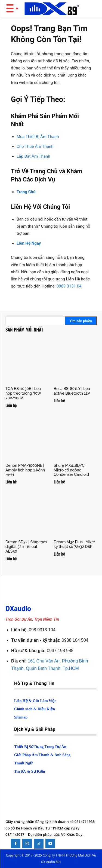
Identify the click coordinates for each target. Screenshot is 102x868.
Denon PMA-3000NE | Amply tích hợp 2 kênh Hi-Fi (25, 470)
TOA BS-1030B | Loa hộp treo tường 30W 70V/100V (23, 393)
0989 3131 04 (69, 286)
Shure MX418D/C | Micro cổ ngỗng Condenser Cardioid (72, 470)
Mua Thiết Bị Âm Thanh (38, 137)
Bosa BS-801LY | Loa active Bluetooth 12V (72, 391)
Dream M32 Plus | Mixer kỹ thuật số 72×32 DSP (75, 544)
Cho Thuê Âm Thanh (35, 146)
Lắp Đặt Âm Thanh (33, 156)
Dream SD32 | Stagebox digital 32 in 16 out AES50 (26, 547)
